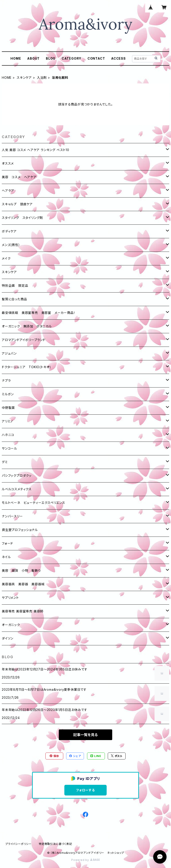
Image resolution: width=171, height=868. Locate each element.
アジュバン (9, 353)
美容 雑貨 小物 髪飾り (21, 570)
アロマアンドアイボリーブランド (24, 340)
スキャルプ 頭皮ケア (17, 204)
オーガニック (11, 625)
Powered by (85, 860)
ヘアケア (8, 191)
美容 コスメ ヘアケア (19, 177)
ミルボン (8, 394)
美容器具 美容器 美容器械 (23, 584)
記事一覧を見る (85, 735)
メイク (6, 258)
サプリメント (10, 598)
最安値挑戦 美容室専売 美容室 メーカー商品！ (39, 313)
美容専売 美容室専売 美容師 (23, 611)
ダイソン (8, 638)
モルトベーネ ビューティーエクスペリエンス (34, 503)
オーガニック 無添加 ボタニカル (27, 326)
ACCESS (118, 58)
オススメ (8, 163)
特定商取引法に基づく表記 (55, 844)
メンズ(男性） (11, 245)
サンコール (9, 448)
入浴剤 (42, 78)
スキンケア (24, 78)
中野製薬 (8, 408)
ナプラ (6, 381)
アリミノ (7, 421)
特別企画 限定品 (15, 286)
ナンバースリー (12, 516)
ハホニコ (8, 435)
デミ (5, 462)
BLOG (51, 58)
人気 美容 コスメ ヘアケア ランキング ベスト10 (36, 150)
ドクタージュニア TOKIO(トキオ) (26, 367)
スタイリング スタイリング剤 (22, 218)
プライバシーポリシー (18, 844)
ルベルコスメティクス (17, 489)
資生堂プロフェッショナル (20, 530)
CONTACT (96, 58)
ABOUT (33, 58)
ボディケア (9, 231)
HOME (16, 58)
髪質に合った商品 (14, 299)
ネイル (6, 557)
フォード (7, 543)
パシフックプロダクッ (17, 475)
